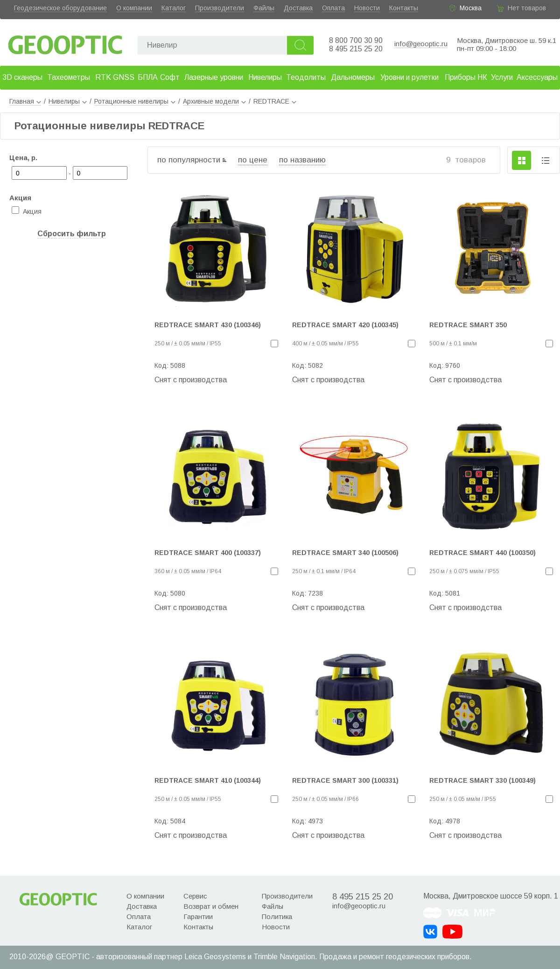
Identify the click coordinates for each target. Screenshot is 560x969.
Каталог (174, 8)
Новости (367, 8)
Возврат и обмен (211, 906)
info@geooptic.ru (421, 44)
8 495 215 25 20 (356, 49)
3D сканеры (22, 77)
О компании (134, 8)
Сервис (195, 896)
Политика (277, 916)
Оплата (333, 8)
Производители (220, 8)
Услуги (502, 77)
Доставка (298, 8)
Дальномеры (353, 77)
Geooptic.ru (65, 42)
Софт (170, 77)
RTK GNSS (115, 77)
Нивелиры (265, 77)
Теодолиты (306, 77)
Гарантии (198, 916)
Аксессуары (537, 77)
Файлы (264, 8)
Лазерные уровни (214, 77)
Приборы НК (466, 77)
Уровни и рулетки (409, 77)
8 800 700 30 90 (356, 40)
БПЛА (148, 77)
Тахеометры (69, 77)
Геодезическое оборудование (60, 8)
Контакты (404, 8)
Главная (25, 101)
